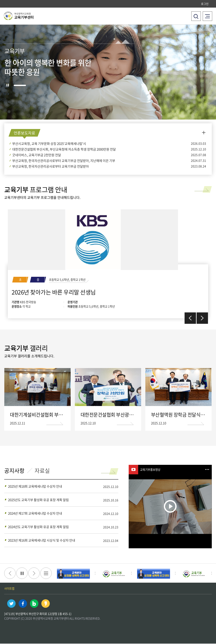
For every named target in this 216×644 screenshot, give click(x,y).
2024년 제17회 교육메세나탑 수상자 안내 (35, 514)
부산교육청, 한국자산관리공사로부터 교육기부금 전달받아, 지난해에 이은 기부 (64, 161)
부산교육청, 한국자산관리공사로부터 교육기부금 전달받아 (51, 166)
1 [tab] (20, 85)
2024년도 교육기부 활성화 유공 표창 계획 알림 (38, 527)
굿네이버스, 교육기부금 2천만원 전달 (37, 155)
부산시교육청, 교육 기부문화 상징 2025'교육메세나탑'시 (49, 143)
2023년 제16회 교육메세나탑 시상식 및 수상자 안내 (42, 541)
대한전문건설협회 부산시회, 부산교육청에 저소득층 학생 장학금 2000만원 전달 (64, 149)
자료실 (43, 471)
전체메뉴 (207, 15)
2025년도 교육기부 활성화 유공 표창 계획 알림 (38, 500)
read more (194, 188)
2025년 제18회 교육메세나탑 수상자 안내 (35, 487)
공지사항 (15, 471)
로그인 (205, 4)
